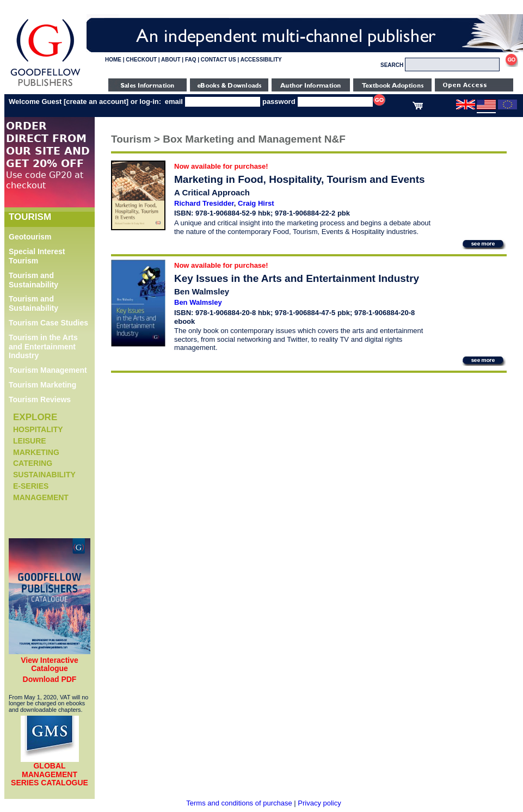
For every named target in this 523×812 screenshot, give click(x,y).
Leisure (30, 441)
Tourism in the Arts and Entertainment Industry (43, 347)
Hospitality (38, 429)
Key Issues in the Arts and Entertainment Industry (297, 278)
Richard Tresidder (204, 203)
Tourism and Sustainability (33, 280)
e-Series (31, 486)
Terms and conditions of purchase (239, 803)
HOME (113, 60)
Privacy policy (319, 803)
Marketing (36, 452)
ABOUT (171, 60)
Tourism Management (48, 370)
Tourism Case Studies (48, 323)
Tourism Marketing (42, 385)
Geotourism (30, 237)
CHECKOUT (141, 60)
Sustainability (44, 475)
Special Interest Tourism (37, 256)
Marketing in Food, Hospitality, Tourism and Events (300, 179)
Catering (33, 463)
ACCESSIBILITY (261, 60)
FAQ (191, 60)
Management (41, 497)
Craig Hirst (256, 203)
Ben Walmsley (198, 302)
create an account (96, 101)
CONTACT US (219, 60)
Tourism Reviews (40, 399)
